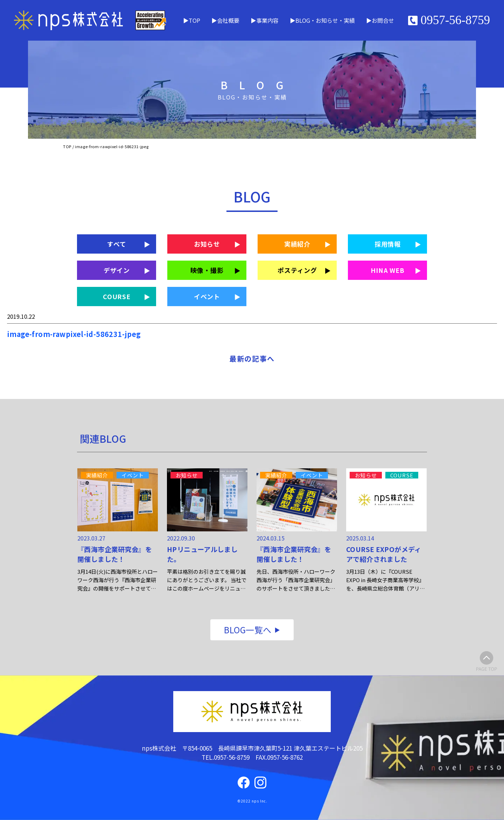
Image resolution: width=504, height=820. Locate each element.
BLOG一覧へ (248, 630)
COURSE (117, 296)
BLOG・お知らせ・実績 (325, 20)
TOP (194, 20)
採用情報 (388, 244)
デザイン (117, 270)
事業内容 (267, 20)
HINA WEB (388, 270)
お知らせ (207, 244)
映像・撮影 (207, 270)
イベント (207, 296)
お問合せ (383, 20)
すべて (117, 244)
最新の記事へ (252, 359)
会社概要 (228, 20)
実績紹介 (297, 244)
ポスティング (297, 270)
